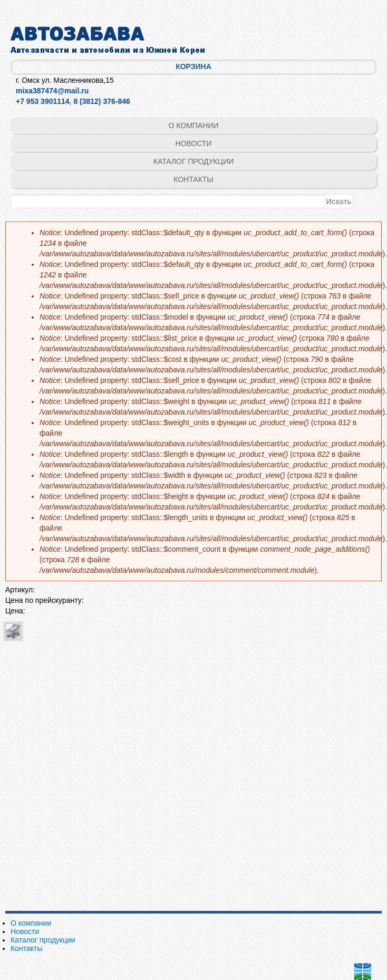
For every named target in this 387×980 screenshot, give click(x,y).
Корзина (193, 66)
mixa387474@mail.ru (52, 91)
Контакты (193, 179)
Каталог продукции (194, 161)
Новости (193, 143)
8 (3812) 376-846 (101, 101)
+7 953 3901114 (43, 101)
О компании (194, 126)
